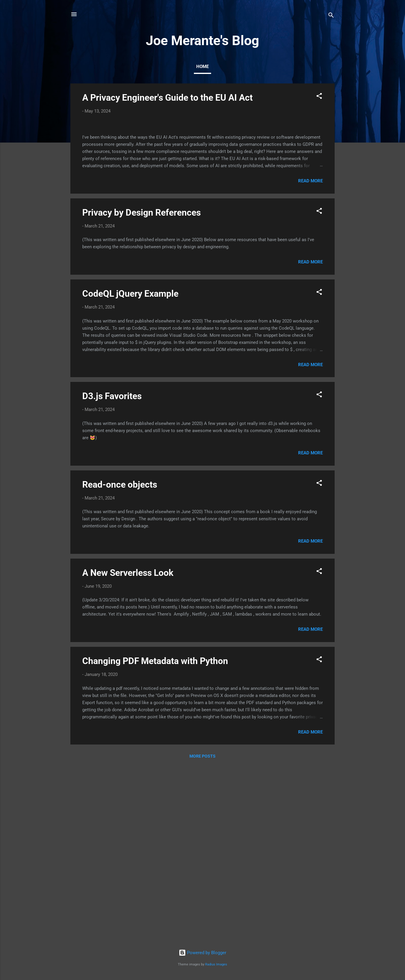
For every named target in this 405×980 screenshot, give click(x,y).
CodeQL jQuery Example (130, 471)
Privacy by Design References (141, 389)
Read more (310, 358)
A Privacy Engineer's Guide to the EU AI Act (167, 98)
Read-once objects (120, 661)
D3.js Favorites (112, 573)
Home (202, 67)
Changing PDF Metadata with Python (155, 838)
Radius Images (216, 964)
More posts (202, 933)
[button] (319, 97)
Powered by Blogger (202, 953)
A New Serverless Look (128, 750)
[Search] (331, 16)
